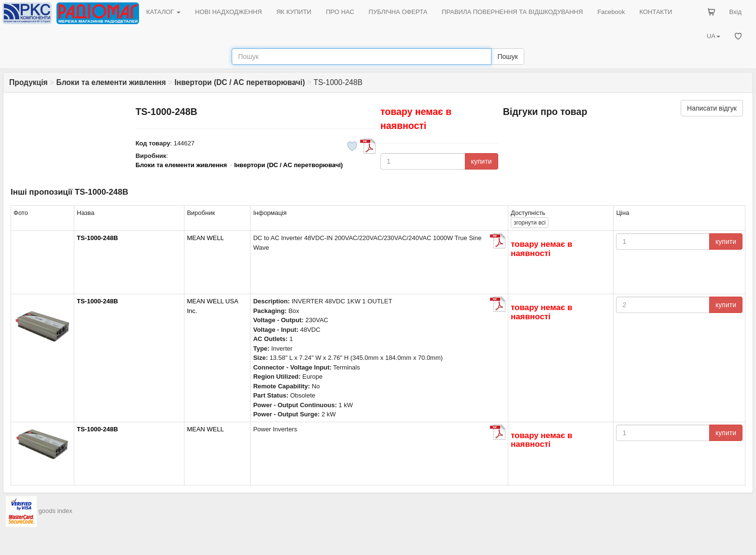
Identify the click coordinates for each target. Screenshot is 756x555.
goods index (56, 511)
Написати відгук (712, 108)
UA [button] (714, 36)
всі (530, 223)
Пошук (507, 57)
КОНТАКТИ (656, 12)
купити (482, 161)
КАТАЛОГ (163, 12)
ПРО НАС (340, 12)
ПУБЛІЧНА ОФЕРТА (398, 12)
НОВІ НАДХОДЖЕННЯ (228, 12)
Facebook (611, 12)
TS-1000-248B (97, 238)
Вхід (736, 12)
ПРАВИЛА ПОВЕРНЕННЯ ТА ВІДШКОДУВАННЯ (512, 12)
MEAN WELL (205, 238)
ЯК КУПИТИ (294, 12)
